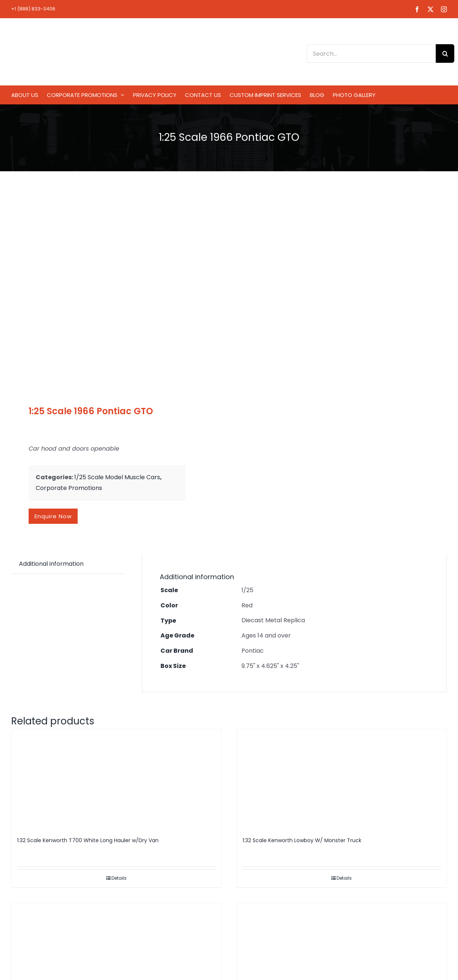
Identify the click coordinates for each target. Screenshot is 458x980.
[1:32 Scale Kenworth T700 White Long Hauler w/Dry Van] (116, 779)
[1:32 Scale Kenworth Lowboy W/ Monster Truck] (342, 779)
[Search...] (371, 53)
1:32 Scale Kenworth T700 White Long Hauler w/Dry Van (88, 840)
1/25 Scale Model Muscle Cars (117, 477)
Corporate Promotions (69, 488)
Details (119, 878)
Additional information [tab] (51, 564)
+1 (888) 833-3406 (33, 9)
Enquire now (53, 516)
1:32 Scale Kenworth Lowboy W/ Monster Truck (302, 840)
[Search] (445, 53)
